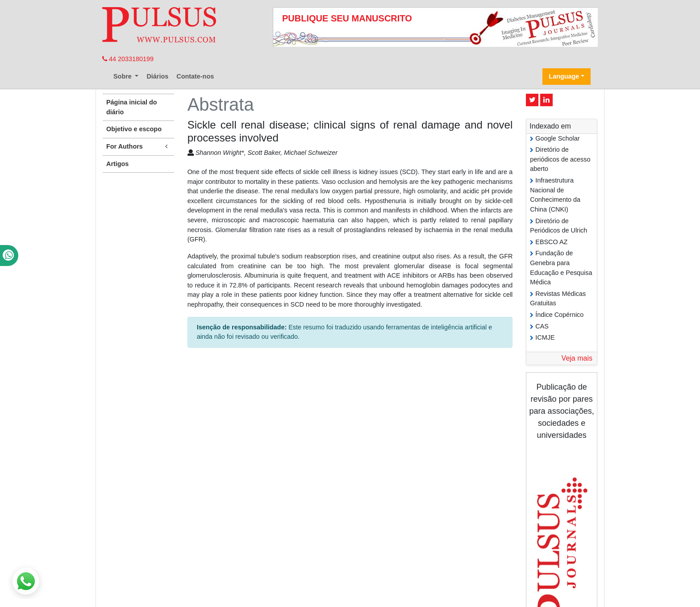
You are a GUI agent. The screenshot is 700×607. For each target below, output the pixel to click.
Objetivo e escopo (134, 129)
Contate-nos (195, 76)
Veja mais (577, 358)
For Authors (138, 147)
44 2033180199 (128, 59)
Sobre (123, 76)
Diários (157, 76)
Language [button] (564, 76)
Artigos (117, 164)
